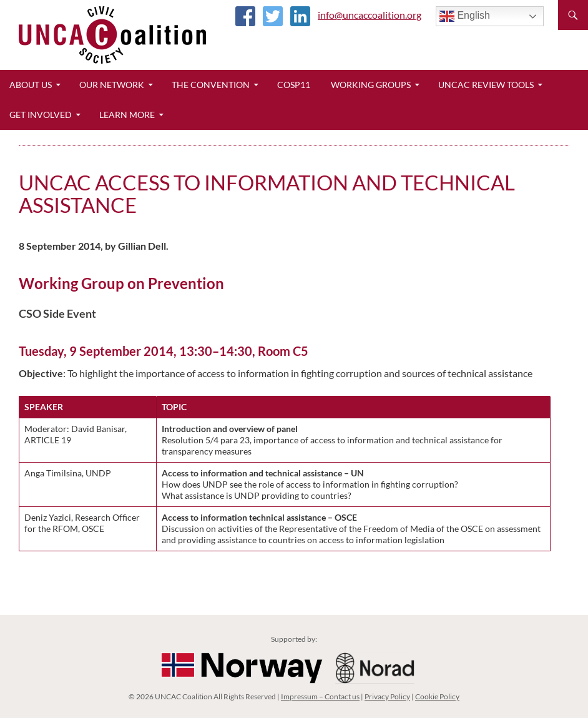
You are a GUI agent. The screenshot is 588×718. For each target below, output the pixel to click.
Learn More (127, 115)
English (465, 16)
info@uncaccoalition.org (370, 15)
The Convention (211, 85)
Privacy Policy (387, 696)
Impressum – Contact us (320, 696)
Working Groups (371, 85)
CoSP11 (294, 85)
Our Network (112, 85)
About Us (31, 85)
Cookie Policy (437, 696)
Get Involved (41, 115)
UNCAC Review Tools (486, 85)
